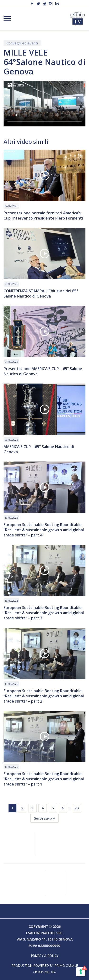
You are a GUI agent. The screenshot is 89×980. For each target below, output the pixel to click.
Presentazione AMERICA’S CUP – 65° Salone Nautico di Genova (43, 371)
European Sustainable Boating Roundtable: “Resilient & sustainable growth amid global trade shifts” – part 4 (44, 530)
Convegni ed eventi (22, 43)
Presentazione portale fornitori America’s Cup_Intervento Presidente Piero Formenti (43, 216)
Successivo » (44, 818)
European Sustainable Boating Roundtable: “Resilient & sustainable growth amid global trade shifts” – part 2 (44, 696)
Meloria (50, 972)
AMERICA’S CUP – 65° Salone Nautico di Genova (39, 449)
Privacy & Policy (45, 956)
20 (77, 808)
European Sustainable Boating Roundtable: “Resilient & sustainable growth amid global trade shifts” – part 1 (44, 779)
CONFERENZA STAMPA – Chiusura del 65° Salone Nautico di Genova (41, 294)
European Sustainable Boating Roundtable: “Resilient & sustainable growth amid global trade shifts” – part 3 (44, 613)
